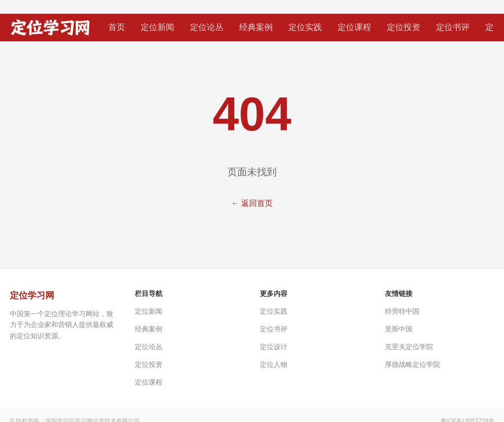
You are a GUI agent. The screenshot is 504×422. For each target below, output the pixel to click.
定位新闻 (157, 27)
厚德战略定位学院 (412, 364)
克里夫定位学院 (409, 347)
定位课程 (354, 27)
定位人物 (274, 364)
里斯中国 (399, 329)
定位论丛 (207, 27)
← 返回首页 (252, 203)
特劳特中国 (402, 311)
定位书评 (453, 27)
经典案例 (256, 27)
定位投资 (404, 27)
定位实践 (305, 27)
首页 (117, 27)
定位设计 (274, 347)
